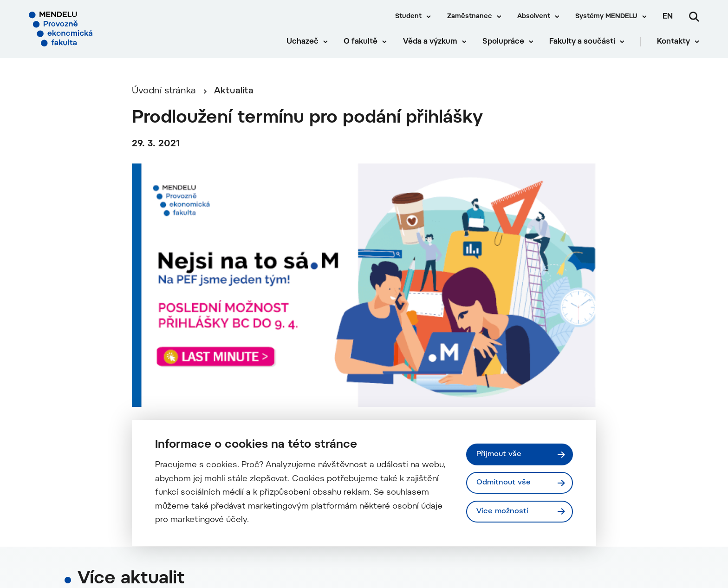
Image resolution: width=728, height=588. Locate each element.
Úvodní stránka (164, 91)
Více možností (502, 511)
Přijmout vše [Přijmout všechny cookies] (499, 454)
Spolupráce (503, 42)
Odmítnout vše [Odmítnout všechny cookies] (504, 483)
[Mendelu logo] (84, 29)
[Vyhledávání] (694, 17)
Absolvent (534, 17)
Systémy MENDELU (606, 17)
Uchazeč (302, 42)
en (668, 17)
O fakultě (361, 42)
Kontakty (673, 42)
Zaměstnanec (470, 17)
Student (408, 17)
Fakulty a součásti (582, 42)
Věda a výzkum (430, 42)
